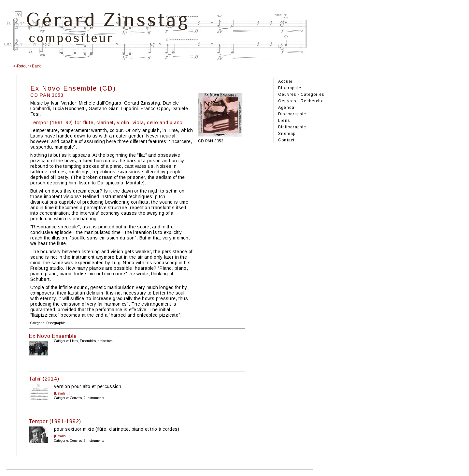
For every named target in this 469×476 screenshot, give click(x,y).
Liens (284, 121)
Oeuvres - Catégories (301, 94)
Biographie (290, 88)
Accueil (286, 81)
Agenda (286, 108)
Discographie (292, 114)
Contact (286, 140)
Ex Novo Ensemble (53, 336)
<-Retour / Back (27, 66)
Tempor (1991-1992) (55, 421)
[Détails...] (62, 393)
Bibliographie (292, 127)
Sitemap (287, 134)
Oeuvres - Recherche (301, 101)
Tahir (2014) (44, 379)
